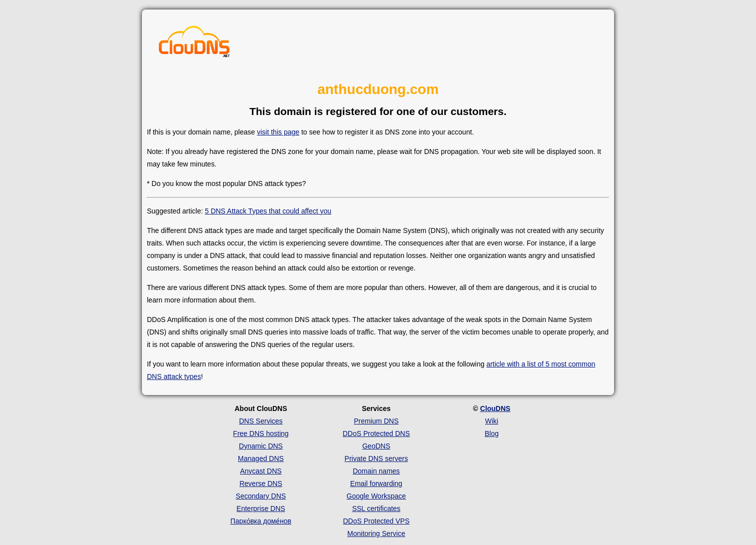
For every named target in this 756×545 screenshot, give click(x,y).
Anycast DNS (261, 471)
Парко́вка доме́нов (261, 521)
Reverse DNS (261, 483)
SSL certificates (377, 508)
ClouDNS (495, 408)
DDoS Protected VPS (376, 521)
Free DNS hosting (261, 433)
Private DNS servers (377, 458)
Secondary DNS (261, 496)
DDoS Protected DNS (377, 433)
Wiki (492, 421)
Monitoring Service (376, 533)
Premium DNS (376, 421)
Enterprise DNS (261, 508)
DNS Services (261, 421)
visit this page (278, 132)
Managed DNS (261, 458)
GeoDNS (376, 446)
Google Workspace (377, 496)
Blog (492, 433)
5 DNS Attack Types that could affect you (268, 211)
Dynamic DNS (261, 446)
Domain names (376, 471)
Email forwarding (376, 483)
